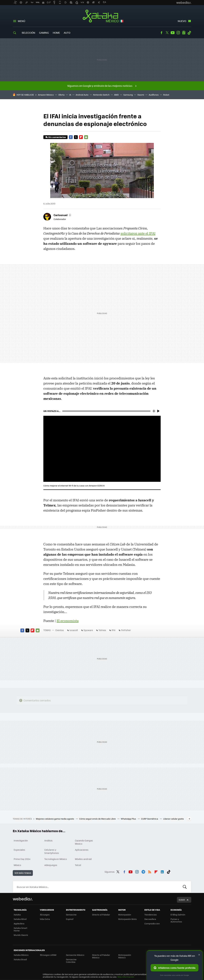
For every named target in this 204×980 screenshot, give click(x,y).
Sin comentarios (57, 137)
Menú (22, 21)
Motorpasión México (125, 956)
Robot (166, 95)
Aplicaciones (82, 850)
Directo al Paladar (101, 915)
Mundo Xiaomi (21, 935)
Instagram (178, 33)
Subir (182, 900)
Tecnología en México (56, 859)
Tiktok (189, 33)
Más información (126, 977)
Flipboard (81, 137)
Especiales (19, 850)
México (17, 865)
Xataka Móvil (20, 919)
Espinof (70, 919)
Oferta (61, 95)
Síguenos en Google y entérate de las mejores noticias (100, 86)
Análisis (48, 840)
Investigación (21, 840)
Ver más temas (23, 873)
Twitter (167, 33)
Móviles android (83, 859)
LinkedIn (162, 871)
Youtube (173, 33)
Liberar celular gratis (173, 819)
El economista (68, 621)
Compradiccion (152, 923)
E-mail (86, 137)
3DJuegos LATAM (48, 955)
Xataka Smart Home (20, 929)
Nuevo (182, 21)
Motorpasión (125, 915)
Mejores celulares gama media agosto (55, 819)
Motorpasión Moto (127, 919)
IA (70, 95)
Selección (28, 33)
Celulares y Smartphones (52, 851)
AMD (116, 95)
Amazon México (46, 95)
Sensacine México (75, 955)
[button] (62, 215)
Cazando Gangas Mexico (84, 842)
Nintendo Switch (101, 95)
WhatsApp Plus (129, 819)
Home (56, 33)
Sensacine (71, 915)
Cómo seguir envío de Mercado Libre (98, 819)
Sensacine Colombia (71, 961)
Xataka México (102, 16)
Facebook (161, 33)
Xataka (17, 915)
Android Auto (82, 95)
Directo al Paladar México (101, 956)
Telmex (102, 630)
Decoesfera (150, 919)
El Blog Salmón (178, 915)
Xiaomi (141, 95)
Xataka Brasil (20, 959)
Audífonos (154, 95)
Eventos (60, 630)
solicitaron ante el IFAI (138, 233)
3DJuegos (45, 915)
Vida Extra (45, 919)
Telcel (78, 865)
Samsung (128, 95)
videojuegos (51, 865)
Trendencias (151, 915)
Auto (67, 33)
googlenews (184, 33)
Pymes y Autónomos (176, 920)
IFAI (113, 630)
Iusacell (74, 630)
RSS (150, 871)
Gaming (44, 33)
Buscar (185, 887)
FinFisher (126, 630)
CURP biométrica (150, 819)
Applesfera (19, 923)
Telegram (143, 871)
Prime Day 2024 (22, 859)
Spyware (88, 630)
